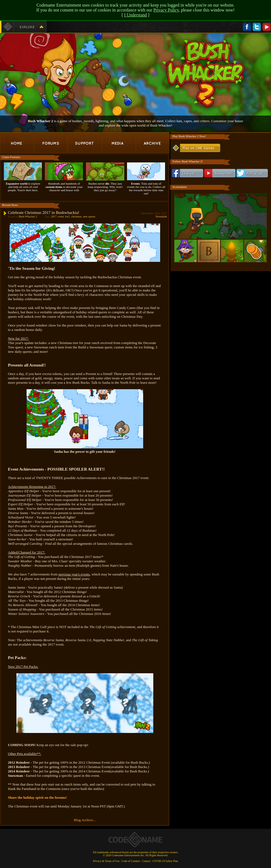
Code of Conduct (131, 861)
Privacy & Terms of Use (106, 861)
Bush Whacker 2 (28, 217)
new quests (89, 217)
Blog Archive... (85, 820)
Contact (146, 861)
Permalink (161, 217)
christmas (76, 217)
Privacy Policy (166, 10)
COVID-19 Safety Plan (165, 861)
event (61, 217)
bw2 (67, 217)
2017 (54, 217)
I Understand (135, 15)
